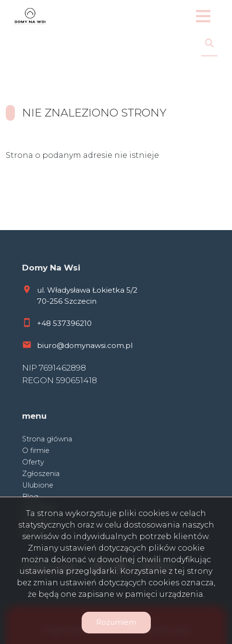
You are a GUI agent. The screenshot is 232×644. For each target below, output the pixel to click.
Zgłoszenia (41, 474)
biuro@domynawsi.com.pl (85, 345)
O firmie (36, 451)
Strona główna (47, 439)
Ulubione (38, 485)
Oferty (33, 462)
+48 (45, 323)
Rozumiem (116, 622)
